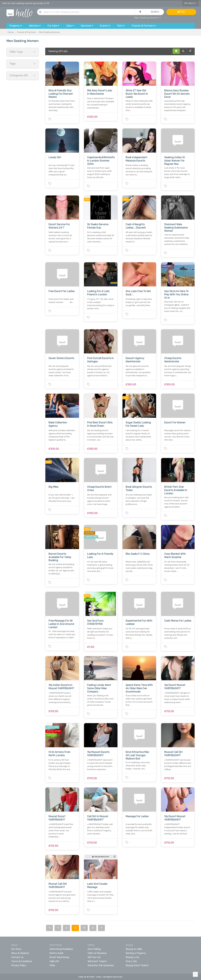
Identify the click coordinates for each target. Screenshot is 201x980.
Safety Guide (56, 953)
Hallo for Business (97, 953)
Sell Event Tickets (97, 961)
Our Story (16, 949)
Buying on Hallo (134, 949)
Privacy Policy (19, 965)
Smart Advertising (59, 957)
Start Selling (94, 949)
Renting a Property (136, 953)
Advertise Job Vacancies (101, 965)
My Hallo (190, 3)
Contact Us (17, 957)
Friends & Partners (27, 32)
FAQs (52, 965)
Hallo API (54, 961)
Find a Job (131, 961)
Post (181, 12)
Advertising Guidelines (61, 949)
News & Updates (20, 953)
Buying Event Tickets (137, 965)
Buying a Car (132, 957)
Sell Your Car (94, 957)
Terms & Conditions (22, 961)
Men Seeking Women (148, 18)
